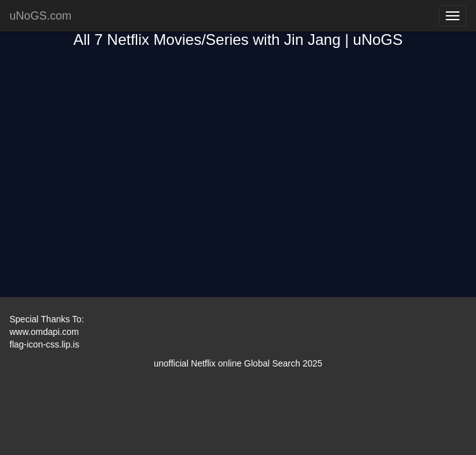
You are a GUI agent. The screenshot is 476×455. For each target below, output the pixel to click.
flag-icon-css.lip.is (44, 344)
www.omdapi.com (44, 332)
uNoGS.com (40, 16)
